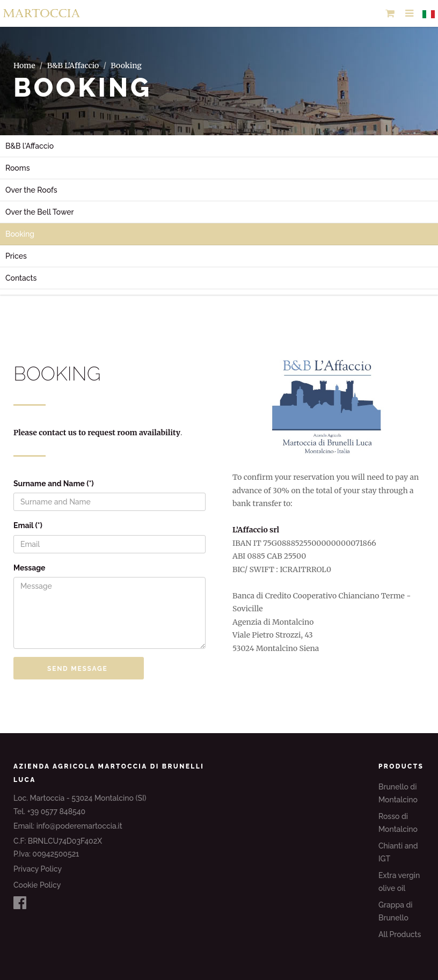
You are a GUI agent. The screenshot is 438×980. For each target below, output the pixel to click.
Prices (16, 256)
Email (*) (28, 525)
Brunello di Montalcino (398, 793)
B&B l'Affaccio (30, 146)
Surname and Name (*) (54, 484)
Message (30, 568)
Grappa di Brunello (396, 912)
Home (24, 65)
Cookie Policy (37, 885)
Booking (20, 234)
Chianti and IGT (398, 853)
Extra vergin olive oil (399, 882)
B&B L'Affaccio (73, 65)
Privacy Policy (38, 869)
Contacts (21, 278)
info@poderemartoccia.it (79, 826)
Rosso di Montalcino (398, 823)
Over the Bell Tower (40, 212)
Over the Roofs (31, 190)
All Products (400, 934)
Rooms (18, 168)
